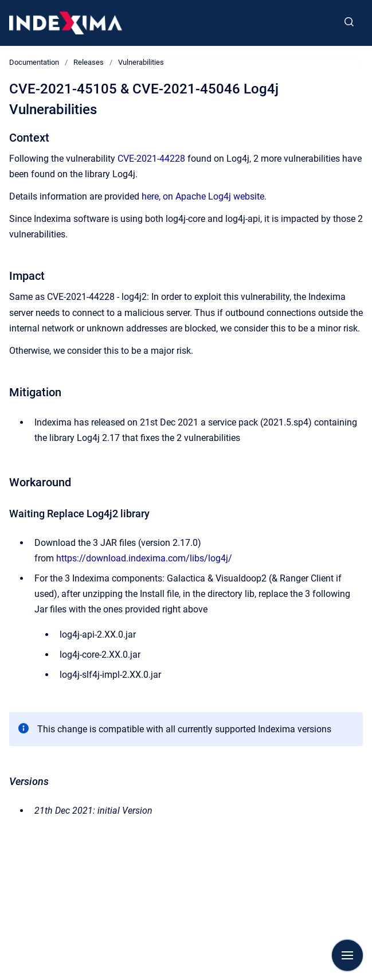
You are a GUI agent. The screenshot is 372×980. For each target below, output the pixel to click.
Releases (89, 62)
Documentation (34, 62)
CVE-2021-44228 (151, 159)
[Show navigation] (347, 955)
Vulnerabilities (141, 62)
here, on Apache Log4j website (203, 196)
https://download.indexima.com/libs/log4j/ (144, 558)
